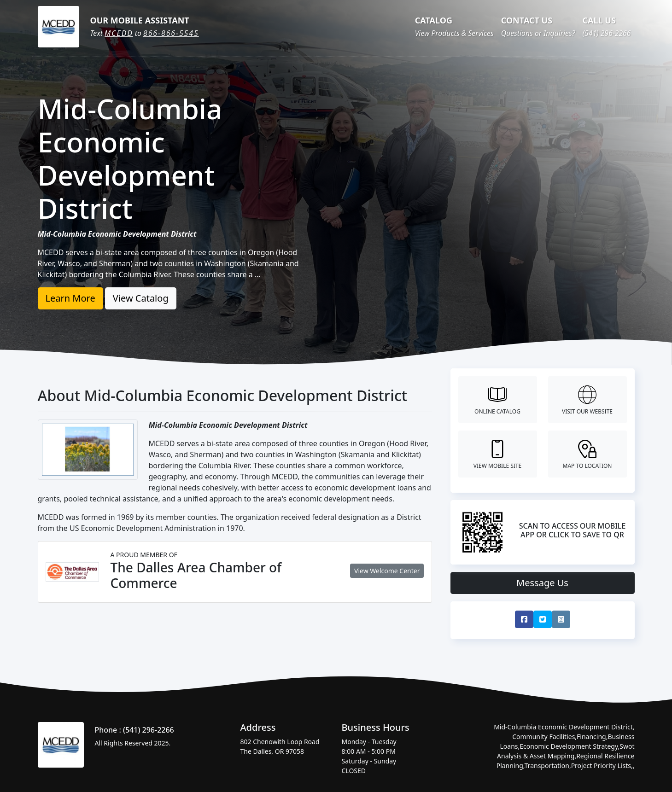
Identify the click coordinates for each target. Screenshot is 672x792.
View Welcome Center (387, 571)
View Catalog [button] (141, 298)
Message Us (542, 583)
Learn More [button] (70, 298)
